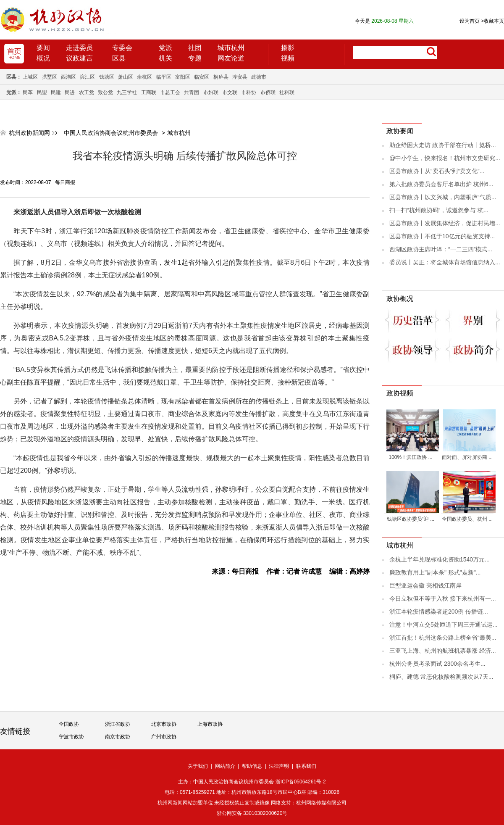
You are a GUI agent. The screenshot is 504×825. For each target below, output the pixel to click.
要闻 (43, 48)
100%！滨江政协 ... (410, 457)
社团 (195, 48)
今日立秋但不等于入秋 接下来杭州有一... (443, 598)
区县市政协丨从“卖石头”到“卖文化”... (437, 171)
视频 (288, 58)
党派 (165, 48)
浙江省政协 (118, 724)
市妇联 (211, 92)
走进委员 (79, 48)
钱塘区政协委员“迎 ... (411, 519)
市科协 (249, 92)
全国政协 (69, 724)
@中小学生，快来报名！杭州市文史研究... (445, 158)
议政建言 (79, 58)
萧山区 (126, 77)
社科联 (287, 92)
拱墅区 (50, 77)
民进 (70, 92)
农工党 (87, 92)
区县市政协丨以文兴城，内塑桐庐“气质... (443, 197)
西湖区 (68, 77)
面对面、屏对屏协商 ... (467, 457)
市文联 (230, 92)
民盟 (42, 92)
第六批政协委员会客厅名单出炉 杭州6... (441, 184)
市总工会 (170, 92)
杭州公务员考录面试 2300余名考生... (437, 664)
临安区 (202, 77)
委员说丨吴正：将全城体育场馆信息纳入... (445, 262)
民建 (56, 92)
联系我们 (306, 766)
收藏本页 (492, 21)
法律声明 (279, 766)
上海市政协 (210, 724)
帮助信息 (252, 766)
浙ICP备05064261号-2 (301, 782)
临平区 (164, 77)
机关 (165, 58)
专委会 (122, 48)
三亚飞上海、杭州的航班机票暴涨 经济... (443, 651)
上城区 (30, 77)
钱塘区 (107, 77)
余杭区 (144, 77)
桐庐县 (221, 77)
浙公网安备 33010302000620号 (252, 813)
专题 (195, 58)
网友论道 (231, 58)
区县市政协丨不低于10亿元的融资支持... (442, 236)
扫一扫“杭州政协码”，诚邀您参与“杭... (439, 210)
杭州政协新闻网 (29, 133)
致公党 (105, 92)
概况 (43, 58)
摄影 (288, 48)
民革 (28, 92)
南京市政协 (118, 737)
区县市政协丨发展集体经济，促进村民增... (445, 223)
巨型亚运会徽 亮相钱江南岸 (425, 585)
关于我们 (198, 766)
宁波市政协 (71, 737)
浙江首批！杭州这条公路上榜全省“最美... (443, 638)
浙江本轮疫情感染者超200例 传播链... (439, 612)
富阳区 (183, 77)
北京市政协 (164, 724)
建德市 (259, 77)
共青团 (192, 92)
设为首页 (470, 21)
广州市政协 (164, 737)
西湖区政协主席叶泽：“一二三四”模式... (441, 249)
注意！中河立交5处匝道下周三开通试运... (443, 625)
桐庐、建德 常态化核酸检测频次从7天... (441, 677)
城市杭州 (231, 48)
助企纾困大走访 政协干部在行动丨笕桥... (443, 145)
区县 (119, 58)
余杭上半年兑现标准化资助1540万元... (440, 559)
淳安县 (240, 77)
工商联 (149, 92)
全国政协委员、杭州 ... (467, 519)
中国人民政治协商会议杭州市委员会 (111, 133)
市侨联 (268, 92)
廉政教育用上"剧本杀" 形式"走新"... (435, 572)
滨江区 (87, 77)
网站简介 (225, 766)
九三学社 (127, 92)
